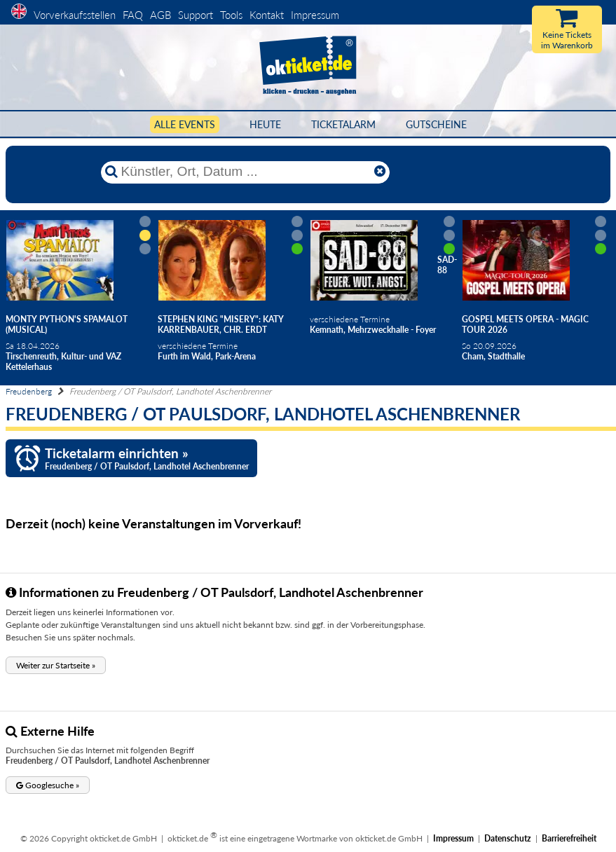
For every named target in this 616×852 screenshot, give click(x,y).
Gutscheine (436, 124)
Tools (231, 15)
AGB (160, 15)
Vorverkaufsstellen (75, 15)
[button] (56, 665)
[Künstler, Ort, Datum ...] (245, 172)
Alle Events (185, 124)
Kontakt (267, 15)
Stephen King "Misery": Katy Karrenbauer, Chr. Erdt (221, 324)
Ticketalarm (343, 124)
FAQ (133, 15)
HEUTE (265, 124)
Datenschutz (508, 838)
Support (196, 15)
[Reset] (380, 172)
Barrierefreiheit (569, 838)
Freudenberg (29, 391)
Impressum (315, 15)
